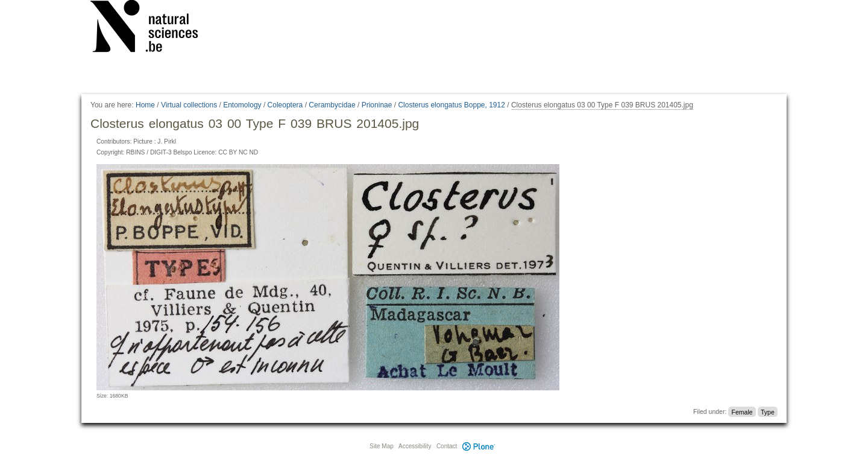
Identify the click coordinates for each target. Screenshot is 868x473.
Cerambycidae (332, 105)
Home (145, 105)
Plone (479, 446)
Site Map (381, 446)
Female (742, 411)
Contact (447, 446)
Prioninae (377, 105)
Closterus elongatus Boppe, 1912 (451, 105)
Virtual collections (189, 105)
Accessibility (415, 446)
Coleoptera (285, 105)
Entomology (242, 105)
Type (768, 411)
